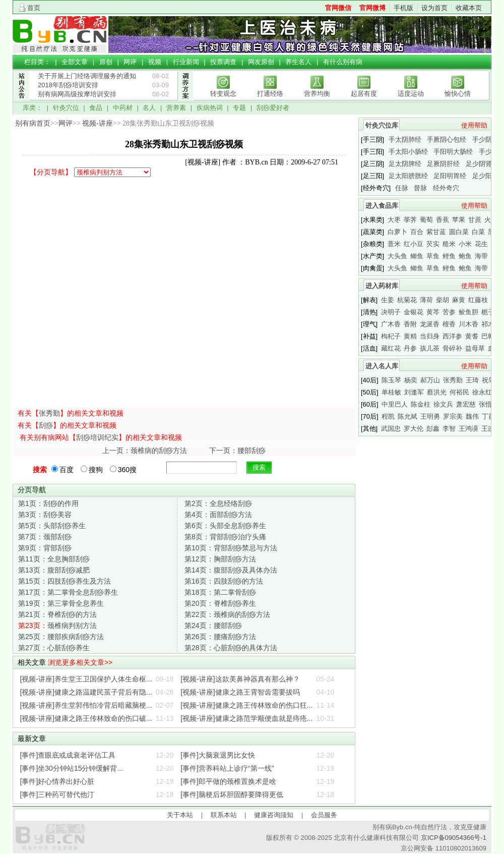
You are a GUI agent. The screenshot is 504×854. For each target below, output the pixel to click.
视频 (155, 62)
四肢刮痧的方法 (224, 581)
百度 (62, 470)
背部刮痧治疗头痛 (225, 537)
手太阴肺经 (405, 139)
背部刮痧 (45, 548)
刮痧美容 (45, 515)
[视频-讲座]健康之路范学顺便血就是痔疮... (246, 718)
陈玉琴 (391, 380)
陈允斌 (407, 416)
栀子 (488, 312)
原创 (106, 62)
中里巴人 (395, 404)
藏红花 (391, 348)
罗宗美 (453, 416)
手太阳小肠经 (408, 152)
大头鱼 (397, 256)
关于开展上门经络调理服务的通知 (87, 76)
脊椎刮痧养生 (220, 603)
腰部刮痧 (213, 625)
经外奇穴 (446, 188)
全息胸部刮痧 (54, 559)
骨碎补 (452, 348)
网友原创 (261, 62)
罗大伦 (414, 429)
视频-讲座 (98, 123)
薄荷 (426, 300)
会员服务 (324, 815)
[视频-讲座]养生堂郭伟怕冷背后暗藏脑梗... (86, 705)
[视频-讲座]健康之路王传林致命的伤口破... (86, 718)
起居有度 (364, 94)
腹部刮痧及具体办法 (231, 570)
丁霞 (488, 416)
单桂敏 (391, 392)
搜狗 (92, 470)
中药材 (123, 108)
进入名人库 (382, 366)
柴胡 (443, 300)
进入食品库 (382, 206)
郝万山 (430, 380)
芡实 (433, 244)
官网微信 (338, 8)
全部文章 (75, 62)
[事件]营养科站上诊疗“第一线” (227, 768)
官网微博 (372, 8)
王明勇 (430, 416)
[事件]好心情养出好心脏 (57, 781)
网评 (130, 62)
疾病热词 (210, 108)
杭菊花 (407, 300)
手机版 (403, 8)
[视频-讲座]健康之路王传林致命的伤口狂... (246, 705)
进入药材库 (382, 286)
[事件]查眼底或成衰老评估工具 (68, 755)
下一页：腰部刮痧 (237, 450)
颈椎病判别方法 (57, 625)
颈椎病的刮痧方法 (227, 614)
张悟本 (489, 404)
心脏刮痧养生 (54, 648)
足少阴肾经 (482, 164)
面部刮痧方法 (218, 515)
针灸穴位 (66, 108)
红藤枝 (478, 300)
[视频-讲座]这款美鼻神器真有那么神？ (240, 679)
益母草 (475, 348)
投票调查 (223, 62)
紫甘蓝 (436, 232)
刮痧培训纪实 (97, 437)
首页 (34, 8)
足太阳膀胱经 (408, 176)
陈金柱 (421, 404)
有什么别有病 (343, 62)
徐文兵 (443, 404)
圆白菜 (459, 232)
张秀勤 (49, 413)
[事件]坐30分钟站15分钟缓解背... (72, 768)
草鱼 (433, 256)
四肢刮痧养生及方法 (65, 581)
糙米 (449, 244)
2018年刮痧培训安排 (68, 85)
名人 (149, 108)
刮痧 (46, 425)
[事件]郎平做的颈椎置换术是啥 (228, 781)
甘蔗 (475, 220)
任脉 (402, 188)
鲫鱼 (417, 256)
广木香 (391, 324)
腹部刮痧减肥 (54, 570)
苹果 (459, 220)
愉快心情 (458, 94)
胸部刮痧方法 (220, 559)
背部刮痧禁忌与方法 (231, 548)
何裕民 (459, 392)
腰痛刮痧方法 (220, 637)
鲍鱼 (465, 256)
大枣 (394, 220)
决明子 (391, 312)
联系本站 (224, 815)
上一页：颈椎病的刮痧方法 (145, 450)
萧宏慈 (466, 404)
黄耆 (472, 336)
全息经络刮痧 (218, 503)
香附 (410, 324)
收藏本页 (469, 8)
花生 (481, 244)
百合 (417, 232)
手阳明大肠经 (453, 152)
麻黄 (459, 300)
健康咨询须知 (274, 815)
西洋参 (452, 336)
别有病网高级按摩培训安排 (77, 94)
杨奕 (411, 380)
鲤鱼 (449, 256)
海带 (481, 256)
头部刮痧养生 (52, 526)
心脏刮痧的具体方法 (231, 648)
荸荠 (410, 220)
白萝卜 (397, 232)
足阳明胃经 (450, 176)
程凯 (388, 416)
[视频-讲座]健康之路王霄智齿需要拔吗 (240, 692)
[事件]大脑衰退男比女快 (218, 755)
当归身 (430, 336)
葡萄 (426, 220)
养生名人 (298, 62)
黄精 (410, 336)
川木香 (468, 324)
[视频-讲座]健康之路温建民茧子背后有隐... (86, 692)
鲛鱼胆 (468, 312)
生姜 (388, 300)
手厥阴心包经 (447, 139)
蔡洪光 (437, 392)
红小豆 (414, 244)
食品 (96, 108)
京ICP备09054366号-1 (454, 838)
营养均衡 (317, 94)
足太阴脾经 (405, 164)
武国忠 (391, 429)
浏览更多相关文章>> (80, 662)
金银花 (414, 312)
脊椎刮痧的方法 (57, 614)
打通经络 (270, 94)
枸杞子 (391, 336)
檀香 (449, 324)
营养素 (176, 108)
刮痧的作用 (48, 503)
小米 (465, 244)
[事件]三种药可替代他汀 (57, 794)
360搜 (123, 470)
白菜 (478, 232)
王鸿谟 (468, 429)
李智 (449, 429)
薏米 (394, 244)
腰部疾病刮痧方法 (61, 637)
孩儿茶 (430, 348)
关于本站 (180, 815)
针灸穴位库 (382, 125)
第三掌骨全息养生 (61, 603)
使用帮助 (474, 125)
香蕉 (443, 220)
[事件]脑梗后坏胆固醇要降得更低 (232, 794)
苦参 (449, 312)
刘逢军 (414, 392)
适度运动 (411, 94)
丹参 (410, 348)
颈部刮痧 (45, 537)
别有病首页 (33, 123)
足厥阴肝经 (443, 164)
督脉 (420, 188)
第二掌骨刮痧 (220, 592)
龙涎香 (430, 324)
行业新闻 (186, 62)
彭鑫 (433, 429)
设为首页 (434, 8)
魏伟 (472, 416)
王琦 (472, 380)
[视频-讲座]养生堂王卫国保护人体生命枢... (86, 679)
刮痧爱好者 (273, 108)
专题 (239, 108)
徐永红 (482, 392)
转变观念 (223, 94)
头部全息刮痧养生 (225, 526)
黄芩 (433, 312)
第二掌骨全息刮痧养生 (68, 592)
